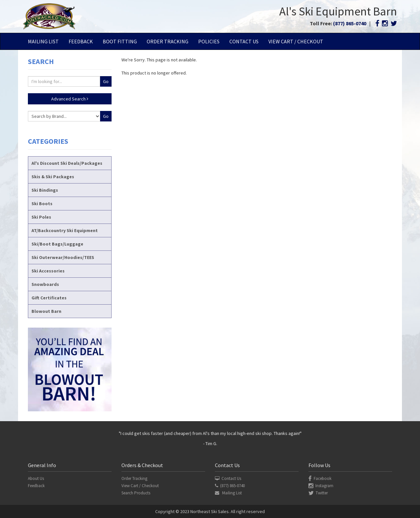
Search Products (136, 493)
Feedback (81, 41)
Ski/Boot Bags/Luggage (57, 244)
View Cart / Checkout (296, 41)
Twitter (318, 493)
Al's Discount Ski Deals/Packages (67, 163)
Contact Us (244, 41)
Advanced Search (70, 99)
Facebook (320, 478)
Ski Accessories (48, 271)
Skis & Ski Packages (53, 177)
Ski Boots (42, 204)
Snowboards (45, 284)
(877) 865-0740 (350, 23)
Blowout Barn (46, 311)
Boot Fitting (120, 41)
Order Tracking (168, 41)
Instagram (321, 486)
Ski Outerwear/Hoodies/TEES (63, 257)
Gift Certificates (49, 298)
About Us (36, 478)
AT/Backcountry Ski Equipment (65, 230)
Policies (209, 41)
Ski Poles (41, 217)
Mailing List (43, 41)
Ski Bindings (45, 190)
